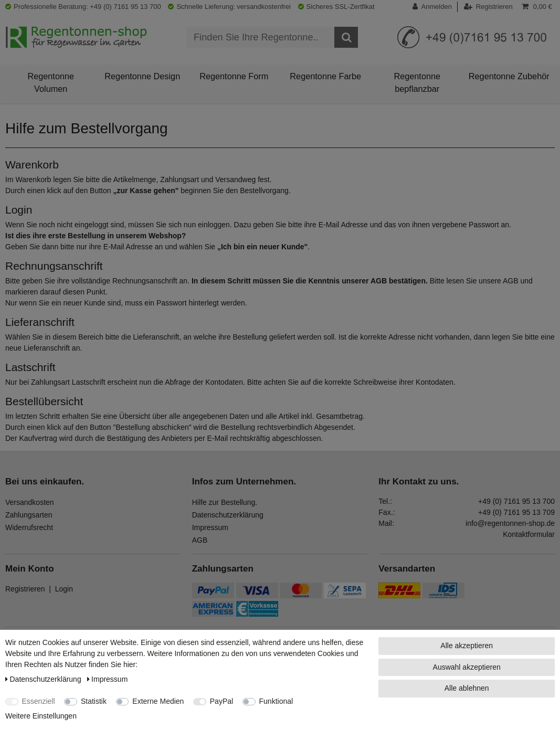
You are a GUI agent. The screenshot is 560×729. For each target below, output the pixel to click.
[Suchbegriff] (260, 37)
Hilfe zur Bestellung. (225, 502)
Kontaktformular (529, 534)
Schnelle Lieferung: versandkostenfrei (229, 7)
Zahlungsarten (29, 515)
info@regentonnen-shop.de (510, 523)
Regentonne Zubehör (509, 76)
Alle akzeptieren (467, 646)
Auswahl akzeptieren (467, 667)
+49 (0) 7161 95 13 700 (516, 501)
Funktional (276, 701)
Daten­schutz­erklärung (44, 679)
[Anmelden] (435, 7)
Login (64, 589)
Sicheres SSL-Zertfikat (336, 7)
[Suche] (346, 37)
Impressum (210, 527)
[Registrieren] (488, 7)
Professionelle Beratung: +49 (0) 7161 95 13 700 (83, 7)
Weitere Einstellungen (41, 716)
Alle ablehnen (467, 688)
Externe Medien (158, 701)
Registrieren (25, 589)
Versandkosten (30, 502)
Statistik (94, 701)
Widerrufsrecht (29, 527)
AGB (200, 540)
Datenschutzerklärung (228, 515)
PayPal (221, 701)
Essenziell (39, 701)
